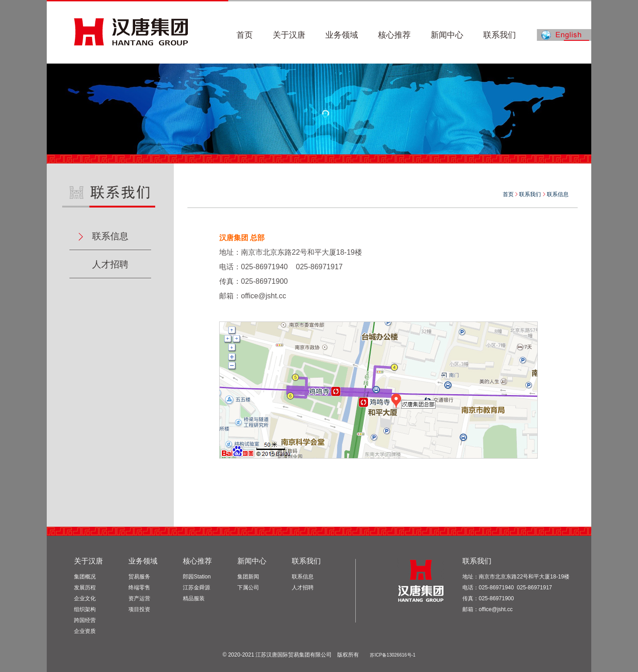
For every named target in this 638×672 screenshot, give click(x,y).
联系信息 (110, 236)
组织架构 (85, 609)
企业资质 (85, 631)
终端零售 (139, 588)
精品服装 (194, 598)
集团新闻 (248, 577)
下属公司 (248, 588)
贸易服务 (139, 577)
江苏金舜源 (196, 588)
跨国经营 (85, 620)
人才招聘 (110, 264)
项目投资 (139, 609)
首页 (508, 194)
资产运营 (139, 598)
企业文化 (85, 598)
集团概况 (85, 577)
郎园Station (197, 577)
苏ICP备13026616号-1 (393, 655)
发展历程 (85, 588)
